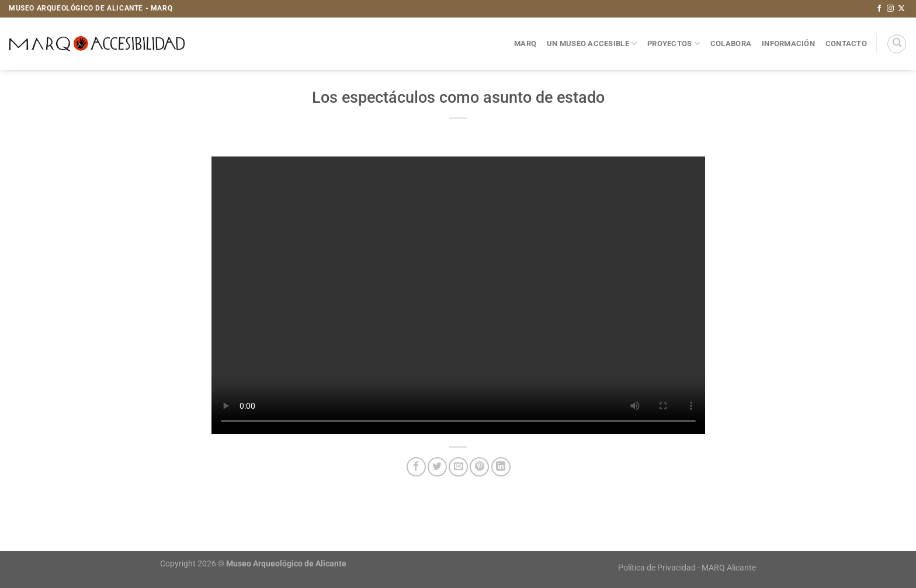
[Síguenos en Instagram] (890, 9)
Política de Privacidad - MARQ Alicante (687, 568)
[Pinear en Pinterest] (479, 467)
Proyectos (674, 44)
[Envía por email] (458, 467)
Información (788, 44)
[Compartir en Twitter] (437, 467)
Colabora (731, 44)
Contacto (846, 44)
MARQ (525, 44)
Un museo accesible (592, 44)
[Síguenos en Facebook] (879, 9)
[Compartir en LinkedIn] (501, 467)
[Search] (897, 44)
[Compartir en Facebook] (416, 467)
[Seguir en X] (901, 9)
